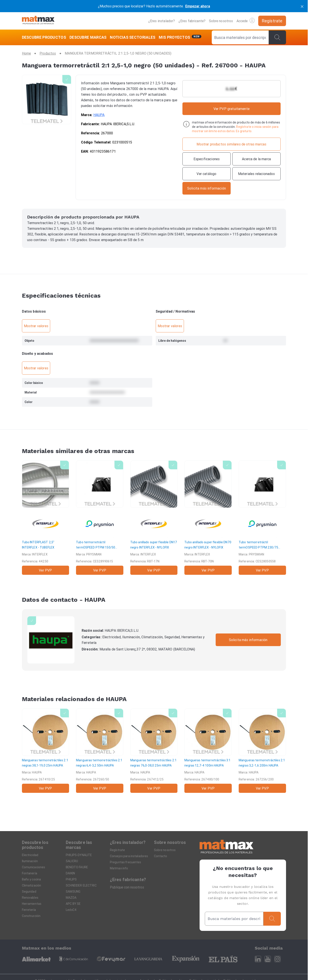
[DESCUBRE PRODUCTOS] (45, 37)
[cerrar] (302, 6)
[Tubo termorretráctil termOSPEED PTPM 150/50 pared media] (100, 518)
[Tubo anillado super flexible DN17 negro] (154, 518)
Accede (246, 20)
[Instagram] (277, 959)
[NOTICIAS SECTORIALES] (133, 37)
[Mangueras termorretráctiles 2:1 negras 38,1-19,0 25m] (46, 751)
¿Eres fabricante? (192, 21)
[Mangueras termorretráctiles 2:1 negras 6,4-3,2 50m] (100, 751)
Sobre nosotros (221, 21)
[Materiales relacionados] (256, 174)
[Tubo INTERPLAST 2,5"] (46, 518)
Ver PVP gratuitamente (232, 109)
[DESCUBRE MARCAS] (88, 37)
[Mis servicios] (180, 37)
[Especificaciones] (207, 159)
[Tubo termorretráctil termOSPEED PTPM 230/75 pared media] (262, 518)
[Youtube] (268, 959)
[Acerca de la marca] (256, 159)
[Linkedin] (258, 959)
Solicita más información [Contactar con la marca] (248, 640)
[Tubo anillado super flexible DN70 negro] (208, 518)
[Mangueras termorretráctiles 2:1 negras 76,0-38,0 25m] (154, 751)
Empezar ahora (198, 6)
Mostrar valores (36, 326)
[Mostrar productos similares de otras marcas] (231, 144)
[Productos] (48, 53)
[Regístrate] (272, 21)
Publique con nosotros (127, 887)
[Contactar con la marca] (207, 188)
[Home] (38, 21)
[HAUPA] (51, 640)
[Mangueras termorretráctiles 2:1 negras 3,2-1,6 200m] (262, 751)
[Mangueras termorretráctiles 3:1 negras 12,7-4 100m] (208, 751)
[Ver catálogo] (207, 174)
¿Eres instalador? (162, 21)
